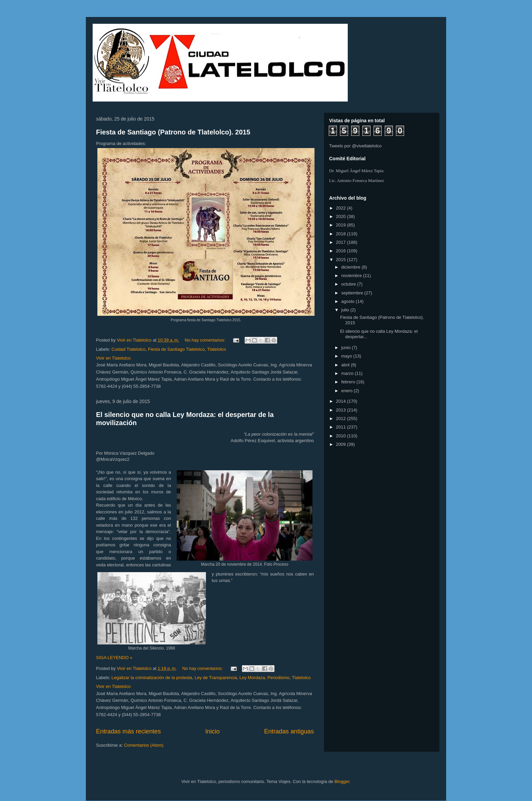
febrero (349, 382)
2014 (341, 401)
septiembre (353, 293)
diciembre (351, 267)
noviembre (352, 276)
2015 (341, 260)
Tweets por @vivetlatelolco (355, 146)
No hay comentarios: (206, 340)
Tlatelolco (216, 349)
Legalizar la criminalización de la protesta (152, 678)
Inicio (212, 731)
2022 (341, 208)
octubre (349, 284)
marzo (348, 373)
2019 (341, 225)
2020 (341, 216)
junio (347, 348)
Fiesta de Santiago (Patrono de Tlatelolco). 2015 (173, 132)
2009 (341, 444)
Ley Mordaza (252, 678)
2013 (341, 410)
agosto (349, 301)
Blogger (342, 781)
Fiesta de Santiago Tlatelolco (176, 349)
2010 (341, 436)
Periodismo (278, 678)
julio (346, 310)
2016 (341, 251)
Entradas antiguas (289, 731)
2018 (341, 234)
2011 (341, 427)
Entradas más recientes (128, 731)
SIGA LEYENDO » (114, 658)
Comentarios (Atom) (144, 745)
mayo (347, 356)
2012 (341, 418)
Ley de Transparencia (216, 678)
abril (346, 365)
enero (348, 391)
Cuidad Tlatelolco (129, 349)
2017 (341, 242)
